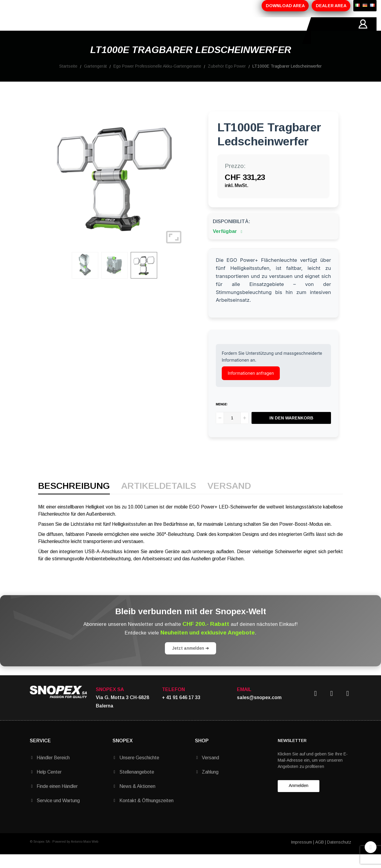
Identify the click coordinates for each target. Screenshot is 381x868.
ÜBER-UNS (66, 31)
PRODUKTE (101, 31)
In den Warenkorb (291, 431)
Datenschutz (339, 855)
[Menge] (232, 431)
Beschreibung (74, 500)
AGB (320, 855)
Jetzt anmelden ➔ (190, 662)
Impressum (301, 855)
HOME (37, 31)
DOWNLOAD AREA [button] (285, 6)
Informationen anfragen (251, 386)
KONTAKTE (201, 31)
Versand (229, 500)
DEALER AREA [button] (331, 6)
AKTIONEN (136, 31)
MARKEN (168, 31)
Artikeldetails (159, 500)
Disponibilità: (231, 235)
